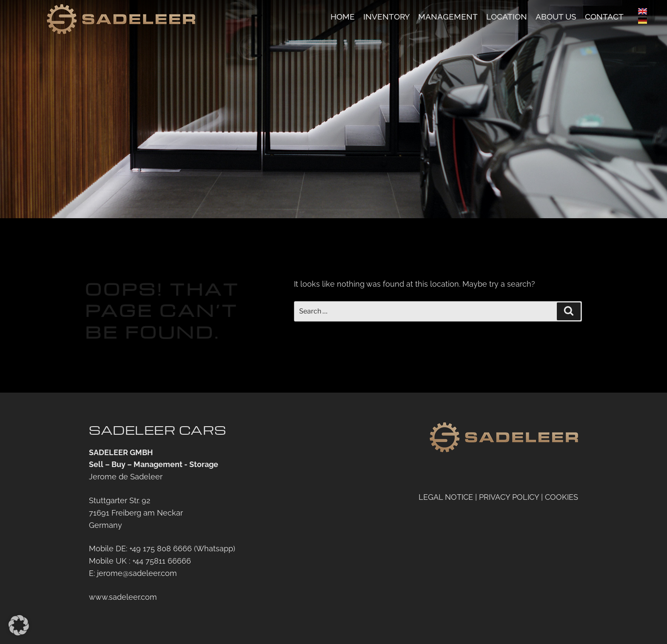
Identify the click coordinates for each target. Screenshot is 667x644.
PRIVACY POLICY (509, 497)
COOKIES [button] (562, 497)
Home (343, 17)
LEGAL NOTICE (446, 497)
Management (448, 17)
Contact (604, 17)
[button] (19, 625)
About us (556, 17)
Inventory (386, 17)
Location (507, 17)
